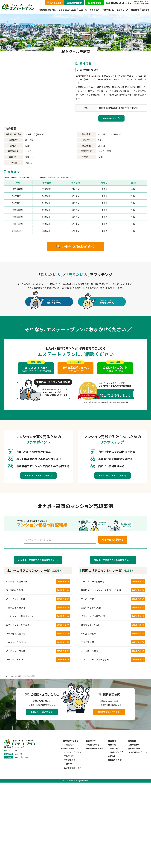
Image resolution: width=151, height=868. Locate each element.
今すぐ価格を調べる (113, 540)
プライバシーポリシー (138, 752)
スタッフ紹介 (114, 748)
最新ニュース (122, 10)
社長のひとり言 (115, 760)
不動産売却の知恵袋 (95, 748)
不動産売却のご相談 (47, 10)
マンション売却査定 (73, 752)
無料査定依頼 (134, 748)
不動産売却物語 (93, 745)
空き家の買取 (70, 760)
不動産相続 (69, 756)
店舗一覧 (83, 10)
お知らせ (112, 756)
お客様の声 (94, 10)
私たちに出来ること (67, 10)
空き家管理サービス (73, 768)
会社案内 (135, 10)
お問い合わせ (134, 745)
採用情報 (146, 10)
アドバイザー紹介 (116, 752)
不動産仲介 (69, 764)
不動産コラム (108, 10)
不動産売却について (73, 745)
